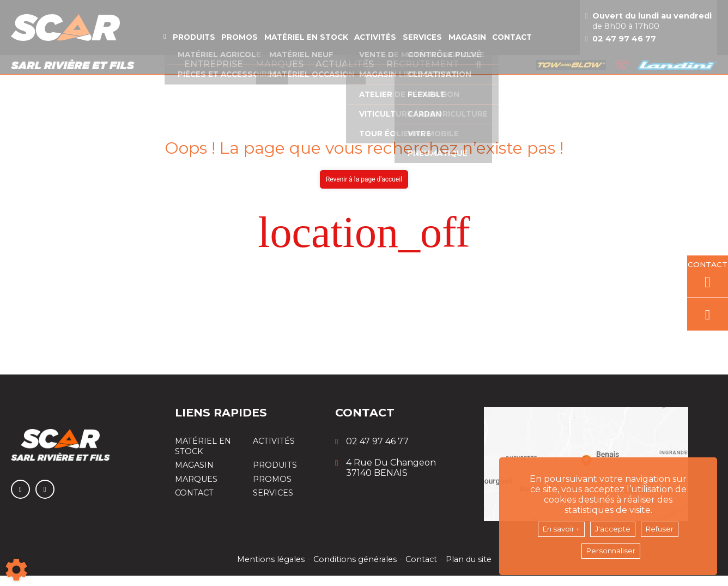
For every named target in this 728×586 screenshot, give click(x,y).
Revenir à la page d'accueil (364, 190)
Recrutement (423, 74)
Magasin (498, 47)
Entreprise (214, 74)
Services (443, 47)
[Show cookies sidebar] (16, 570)
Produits (167, 47)
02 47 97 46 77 (660, 49)
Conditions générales (354, 570)
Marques (280, 74)
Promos (222, 47)
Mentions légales (269, 570)
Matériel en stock (302, 47)
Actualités (345, 74)
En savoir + (555, 527)
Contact (553, 47)
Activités (385, 47)
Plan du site (470, 570)
